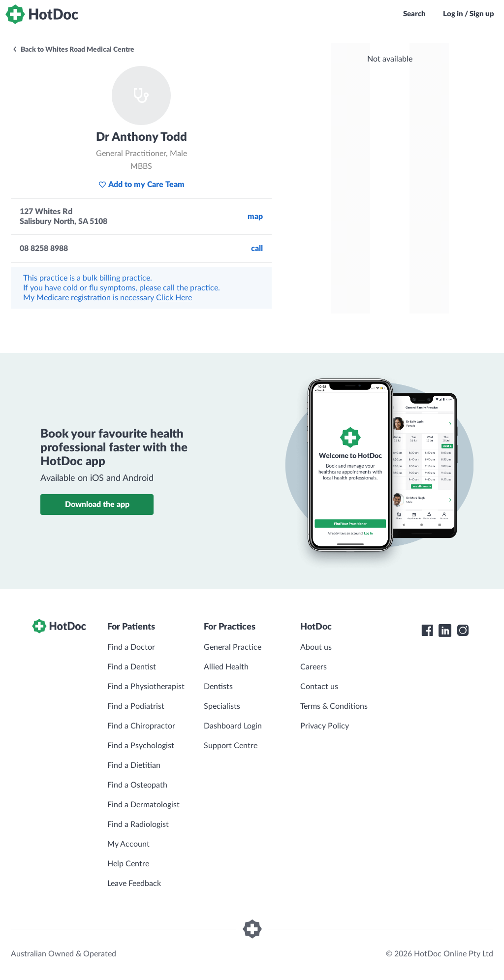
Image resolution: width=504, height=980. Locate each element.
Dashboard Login (233, 726)
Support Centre (231, 746)
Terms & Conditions (334, 706)
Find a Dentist (132, 667)
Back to (73, 50)
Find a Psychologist (141, 746)
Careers (314, 667)
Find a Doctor (131, 647)
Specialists (222, 706)
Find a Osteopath (137, 785)
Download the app (97, 505)
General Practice (233, 647)
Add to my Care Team (142, 185)
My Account (128, 844)
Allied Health (226, 667)
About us (316, 647)
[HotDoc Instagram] (463, 631)
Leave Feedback (134, 884)
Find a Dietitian (134, 765)
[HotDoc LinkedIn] (445, 631)
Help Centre (128, 864)
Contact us (319, 687)
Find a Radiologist (138, 824)
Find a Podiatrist (136, 706)
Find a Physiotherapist (146, 687)
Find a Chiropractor (141, 726)
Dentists (218, 687)
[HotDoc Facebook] (427, 631)
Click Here (174, 298)
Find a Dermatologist (143, 805)
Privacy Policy (325, 726)
